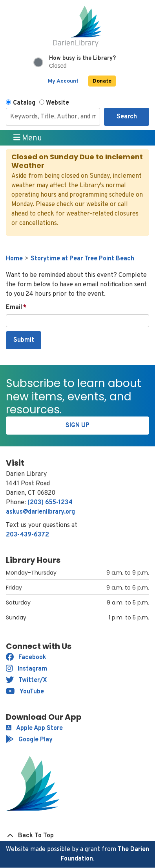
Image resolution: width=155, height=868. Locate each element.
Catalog (24, 103)
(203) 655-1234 (50, 503)
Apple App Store (34, 728)
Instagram (26, 669)
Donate (102, 81)
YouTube (25, 692)
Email (14, 308)
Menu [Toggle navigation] (28, 138)
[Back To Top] (77, 836)
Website (57, 103)
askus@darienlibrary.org (40, 512)
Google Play (29, 740)
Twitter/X (26, 680)
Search (127, 117)
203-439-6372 (27, 535)
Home (14, 259)
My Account (63, 81)
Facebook (26, 658)
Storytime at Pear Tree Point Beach (82, 259)
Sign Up (77, 426)
